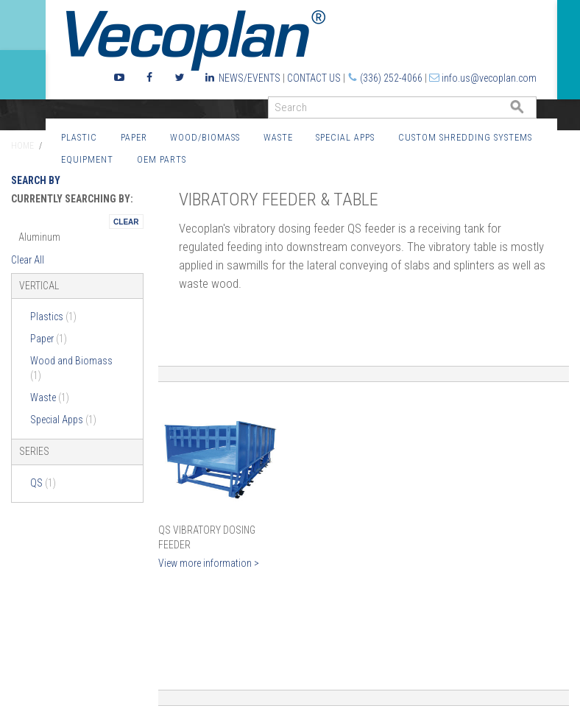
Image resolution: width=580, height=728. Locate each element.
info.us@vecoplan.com (489, 78)
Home (22, 146)
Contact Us (314, 78)
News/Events (250, 78)
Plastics (53, 317)
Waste (278, 137)
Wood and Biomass (71, 368)
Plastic (79, 137)
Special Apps (345, 137)
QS (43, 483)
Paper (134, 137)
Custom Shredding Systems (465, 137)
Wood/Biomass (205, 137)
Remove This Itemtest (126, 222)
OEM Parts (162, 159)
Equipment (87, 159)
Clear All (28, 260)
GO (531, 111)
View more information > (209, 563)
